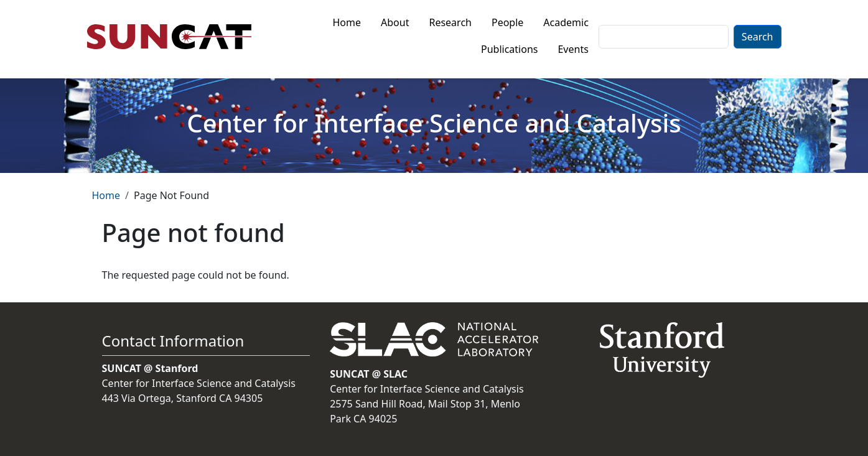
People (507, 22)
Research (450, 22)
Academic (566, 22)
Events (573, 49)
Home (347, 22)
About (395, 22)
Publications (509, 49)
